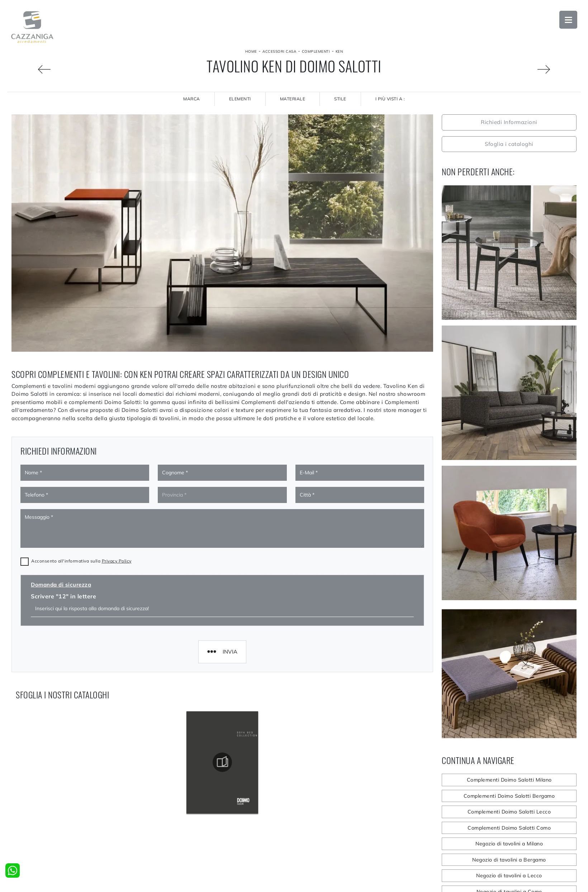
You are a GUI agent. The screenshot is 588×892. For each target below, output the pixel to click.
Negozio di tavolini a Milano (509, 844)
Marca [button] (192, 99)
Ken (339, 51)
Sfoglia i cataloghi (509, 144)
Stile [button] (340, 99)
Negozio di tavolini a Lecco (509, 876)
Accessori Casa (279, 51)
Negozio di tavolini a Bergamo (509, 860)
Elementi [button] (240, 99)
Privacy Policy (117, 491)
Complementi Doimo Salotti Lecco (509, 812)
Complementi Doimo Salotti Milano (509, 780)
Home (251, 51)
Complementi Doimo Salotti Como (509, 828)
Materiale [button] (293, 99)
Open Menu (568, 20)
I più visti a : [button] (390, 99)
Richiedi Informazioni (509, 122)
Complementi (316, 51)
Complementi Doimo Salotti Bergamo (509, 796)
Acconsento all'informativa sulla (81, 491)
